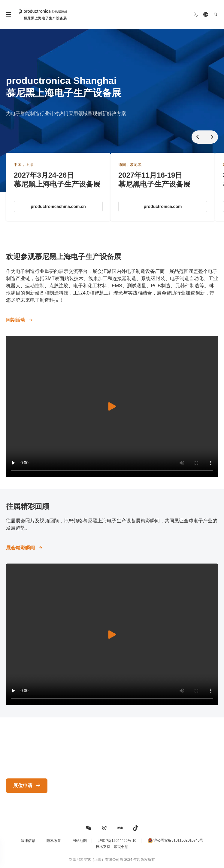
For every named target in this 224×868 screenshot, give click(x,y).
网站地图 (80, 841)
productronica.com (163, 206)
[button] (89, 828)
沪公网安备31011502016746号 (178, 840)
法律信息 (28, 841)
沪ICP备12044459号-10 (117, 841)
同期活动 (16, 320)
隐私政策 (54, 841)
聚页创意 (121, 847)
